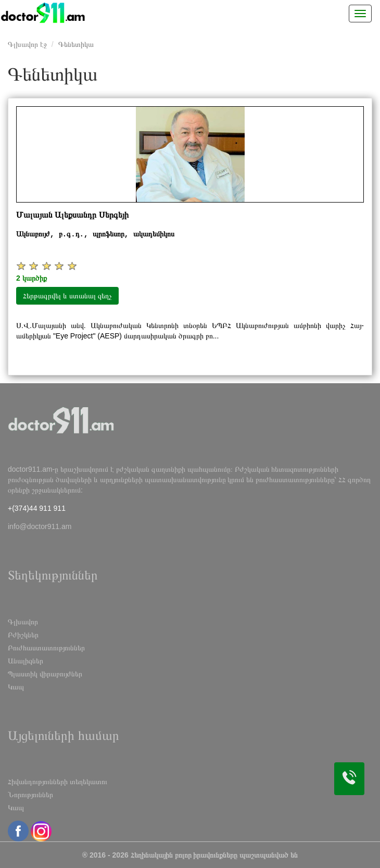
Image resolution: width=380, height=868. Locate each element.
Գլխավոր (23, 622)
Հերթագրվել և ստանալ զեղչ (67, 296)
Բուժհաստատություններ (46, 648)
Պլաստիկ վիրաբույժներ (45, 674)
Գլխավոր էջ (27, 44)
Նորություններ (30, 795)
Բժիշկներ (23, 635)
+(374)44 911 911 (37, 508)
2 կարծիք (31, 278)
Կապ (16, 687)
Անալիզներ (26, 661)
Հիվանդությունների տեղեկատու (58, 782)
